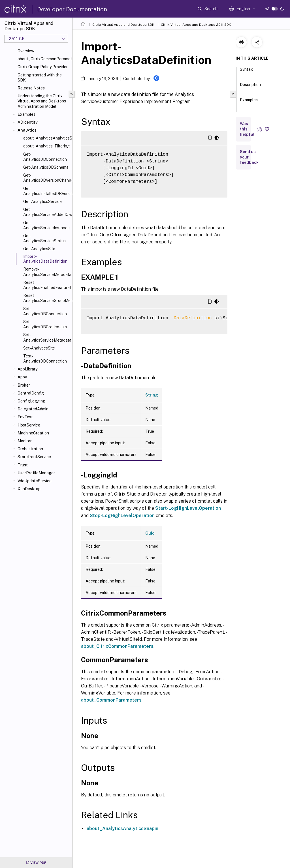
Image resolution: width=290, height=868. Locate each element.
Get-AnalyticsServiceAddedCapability (47, 212)
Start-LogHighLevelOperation (188, 508)
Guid (150, 533)
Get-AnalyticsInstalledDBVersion (47, 191)
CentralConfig (31, 393)
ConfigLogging (31, 401)
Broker (24, 385)
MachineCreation (33, 433)
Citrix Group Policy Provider (43, 67)
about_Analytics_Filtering (46, 146)
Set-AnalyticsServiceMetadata (47, 337)
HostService (29, 425)
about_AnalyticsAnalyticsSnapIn (47, 138)
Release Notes (31, 88)
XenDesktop (29, 489)
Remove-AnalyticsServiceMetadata (47, 272)
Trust (23, 465)
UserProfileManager (36, 473)
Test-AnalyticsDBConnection (45, 359)
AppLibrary (27, 369)
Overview (26, 51)
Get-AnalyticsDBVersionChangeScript (47, 178)
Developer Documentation (72, 9)
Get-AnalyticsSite (39, 249)
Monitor (25, 441)
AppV (22, 377)
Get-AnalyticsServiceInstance (46, 225)
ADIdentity (27, 122)
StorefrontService (34, 457)
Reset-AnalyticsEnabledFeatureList (47, 285)
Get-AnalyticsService (42, 202)
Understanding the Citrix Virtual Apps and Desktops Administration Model (42, 101)
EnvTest (25, 417)
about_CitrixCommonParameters (44, 59)
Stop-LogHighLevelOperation (122, 516)
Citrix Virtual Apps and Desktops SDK (123, 25)
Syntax (246, 72)
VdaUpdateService (35, 481)
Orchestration (30, 449)
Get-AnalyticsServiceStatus (44, 238)
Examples (26, 114)
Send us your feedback (249, 157)
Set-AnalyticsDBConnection (45, 311)
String (152, 395)
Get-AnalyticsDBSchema (46, 167)
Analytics (27, 130)
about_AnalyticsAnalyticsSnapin (122, 829)
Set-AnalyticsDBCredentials (45, 324)
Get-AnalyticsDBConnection (45, 157)
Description (250, 87)
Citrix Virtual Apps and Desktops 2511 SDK (196, 25)
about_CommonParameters (111, 700)
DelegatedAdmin (33, 409)
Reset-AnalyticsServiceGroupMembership (47, 298)
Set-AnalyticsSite (39, 348)
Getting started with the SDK (40, 78)
